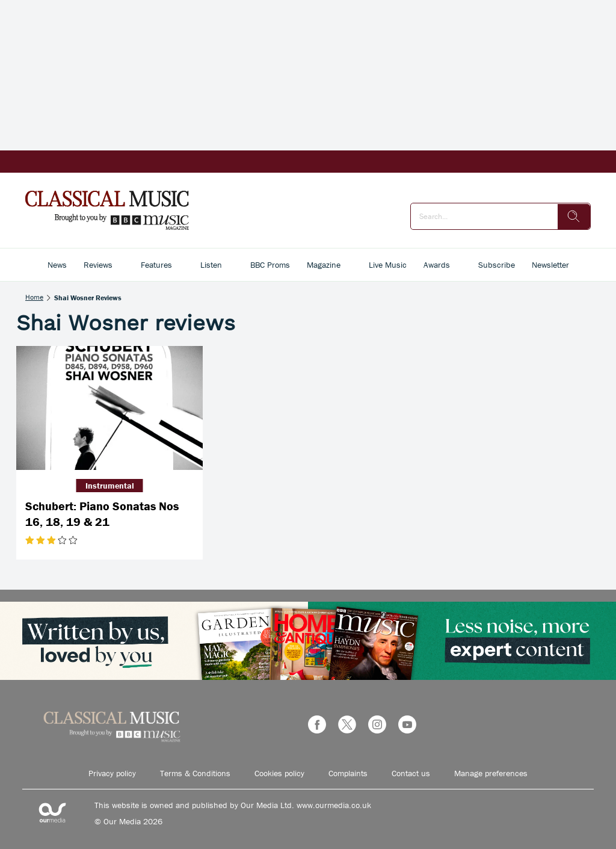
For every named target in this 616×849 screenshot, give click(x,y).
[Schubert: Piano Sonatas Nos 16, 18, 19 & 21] (109, 408)
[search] (574, 217)
